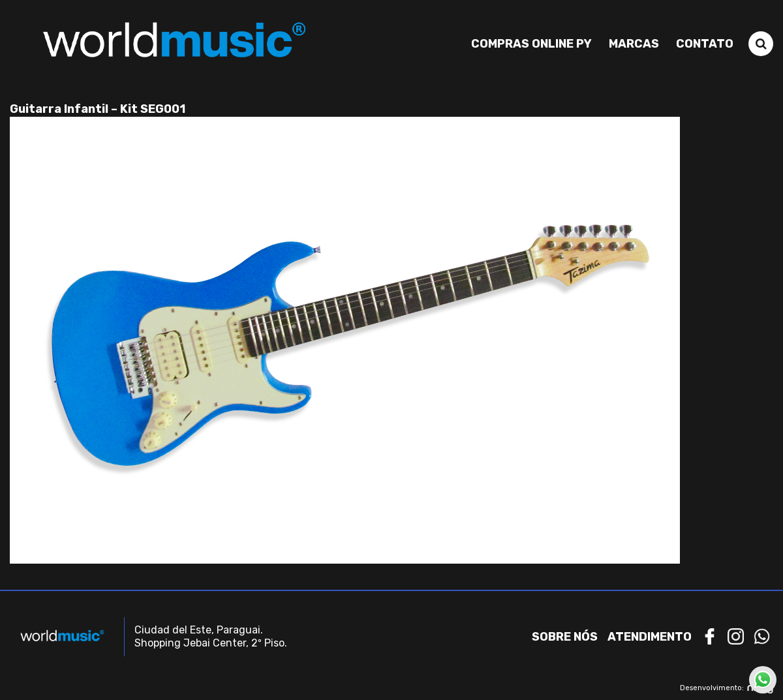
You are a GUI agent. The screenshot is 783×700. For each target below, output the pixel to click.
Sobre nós (565, 637)
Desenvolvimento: (727, 688)
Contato (705, 44)
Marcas (634, 44)
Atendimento (650, 637)
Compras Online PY (531, 44)
